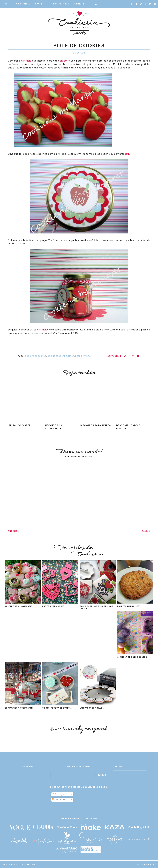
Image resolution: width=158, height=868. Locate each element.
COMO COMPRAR (60, 4)
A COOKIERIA (23, 4)
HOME (8, 4)
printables (43, 330)
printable (26, 61)
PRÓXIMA (145, 531)
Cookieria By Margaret (23, 864)
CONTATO (79, 4)
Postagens (59, 794)
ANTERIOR (13, 531)
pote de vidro (83, 356)
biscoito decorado (35, 356)
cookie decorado (57, 356)
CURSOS (39, 4)
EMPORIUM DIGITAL (146, 864)
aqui (127, 154)
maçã (71, 356)
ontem (64, 61)
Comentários (61, 800)
